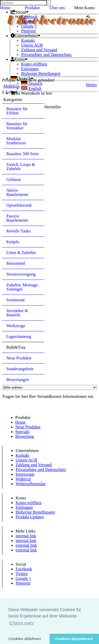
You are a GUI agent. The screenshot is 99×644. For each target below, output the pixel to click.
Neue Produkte (19, 358)
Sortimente (16, 300)
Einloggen (30, 69)
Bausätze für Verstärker (17, 126)
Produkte (32, 8)
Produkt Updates (30, 517)
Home (5, 8)
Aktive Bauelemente (17, 192)
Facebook (29, 17)
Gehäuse (14, 179)
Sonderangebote (20, 369)
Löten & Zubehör (21, 253)
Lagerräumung (19, 336)
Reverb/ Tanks (18, 231)
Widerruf (23, 479)
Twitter (27, 21)
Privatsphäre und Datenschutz (46, 55)
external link (26, 545)
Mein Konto (84, 8)
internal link (26, 536)
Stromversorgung (21, 274)
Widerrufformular (31, 484)
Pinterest (29, 31)
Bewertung (25, 436)
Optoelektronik (19, 205)
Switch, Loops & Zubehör (21, 167)
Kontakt (28, 40)
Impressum (25, 474)
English (31, 88)
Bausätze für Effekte (17, 111)
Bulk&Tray (16, 347)
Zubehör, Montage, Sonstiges (22, 287)
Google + (29, 26)
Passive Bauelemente (17, 218)
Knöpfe (13, 242)
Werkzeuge (16, 326)
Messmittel (16, 263)
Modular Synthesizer (16, 141)
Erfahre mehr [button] (22, 623)
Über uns (57, 8)
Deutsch (32, 83)
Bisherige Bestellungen (41, 73)
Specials (22, 432)
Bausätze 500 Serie (23, 154)
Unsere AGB (32, 45)
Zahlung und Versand (39, 50)
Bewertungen (18, 380)
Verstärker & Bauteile (17, 313)
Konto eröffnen (34, 64)
